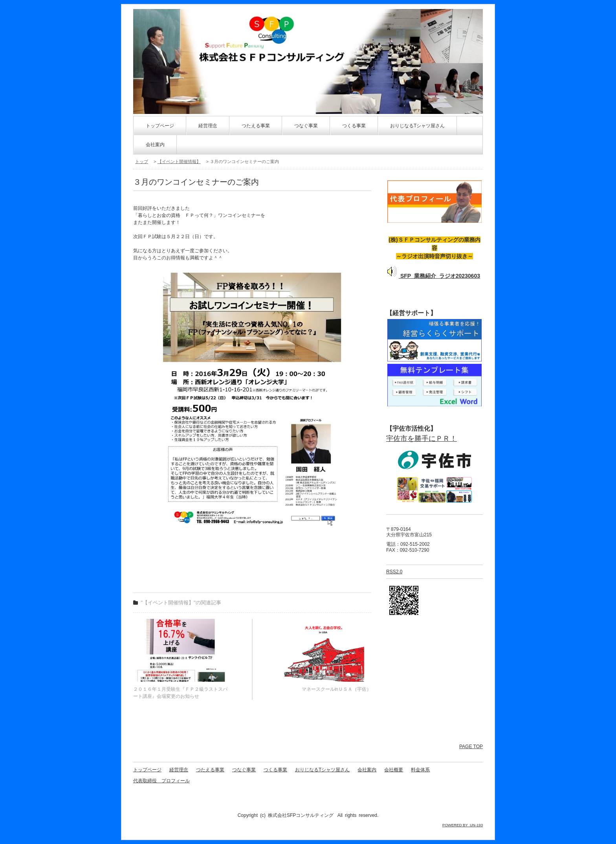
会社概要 (394, 770)
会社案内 (155, 145)
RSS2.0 (394, 572)
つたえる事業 (256, 126)
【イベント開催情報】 (179, 161)
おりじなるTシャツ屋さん (417, 126)
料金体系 (420, 770)
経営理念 (208, 126)
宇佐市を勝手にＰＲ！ (422, 439)
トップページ (160, 126)
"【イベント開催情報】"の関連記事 (181, 603)
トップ (142, 161)
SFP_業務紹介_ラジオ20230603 (433, 276)
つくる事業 (354, 126)
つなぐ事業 (306, 126)
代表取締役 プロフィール (161, 781)
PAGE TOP (471, 747)
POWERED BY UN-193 (463, 825)
